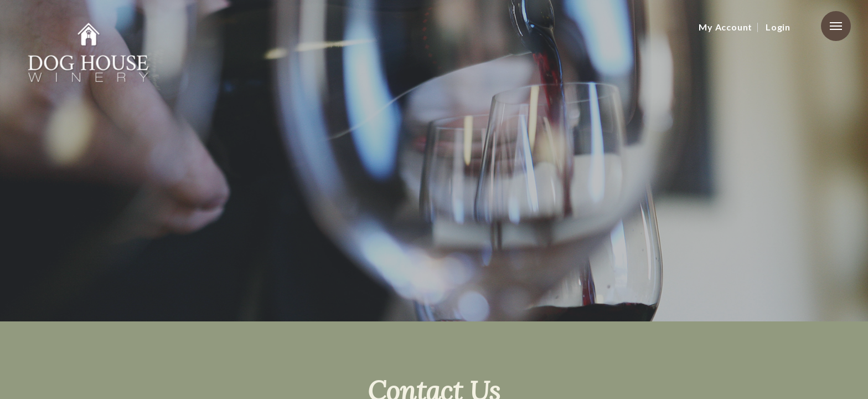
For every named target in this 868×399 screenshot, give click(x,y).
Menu (836, 26)
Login (778, 27)
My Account (725, 27)
